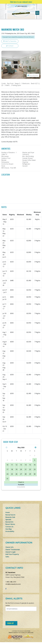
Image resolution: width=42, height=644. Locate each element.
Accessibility (10, 531)
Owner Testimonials (13, 550)
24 (7, 474)
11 (12, 465)
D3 (20, 633)
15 (30, 465)
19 (16, 469)
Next (36, 448)
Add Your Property (12, 554)
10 (7, 465)
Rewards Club (10, 517)
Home (8, 512)
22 (30, 469)
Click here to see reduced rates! (21, 2)
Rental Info (9, 522)
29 (30, 474)
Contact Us (9, 527)
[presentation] (21, 616)
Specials (8, 520)
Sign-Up (10, 623)
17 (7, 469)
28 (26, 474)
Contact (10, 46)
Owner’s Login (10, 552)
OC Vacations (10, 572)
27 (21, 474)
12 (16, 465)
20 (21, 469)
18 (12, 469)
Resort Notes (10, 524)
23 (35, 469)
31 (7, 479)
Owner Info (9, 547)
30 (35, 474)
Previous (6, 448)
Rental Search (10, 515)
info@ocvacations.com (13, 584)
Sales (7, 557)
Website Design (13, 633)
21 (26, 469)
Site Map (9, 529)
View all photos (33, 75)
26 (16, 474)
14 (26, 465)
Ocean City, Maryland (27, 633)
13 (21, 465)
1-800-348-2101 (11, 582)
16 (35, 465)
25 (12, 474)
